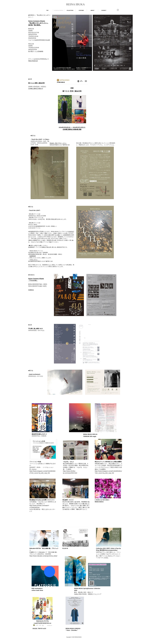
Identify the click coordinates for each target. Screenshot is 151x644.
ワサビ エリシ (34, 260)
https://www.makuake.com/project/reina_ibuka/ (43, 556)
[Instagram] (118, 10)
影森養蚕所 (33, 256)
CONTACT (71, 232)
